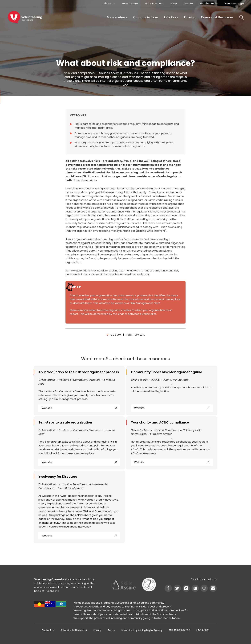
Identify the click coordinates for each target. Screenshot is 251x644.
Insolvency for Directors (58, 477)
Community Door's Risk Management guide (167, 372)
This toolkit (147, 449)
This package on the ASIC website (70, 515)
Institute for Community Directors (65, 391)
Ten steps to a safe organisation (65, 422)
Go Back (114, 335)
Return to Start (135, 335)
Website (79, 408)
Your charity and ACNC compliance (160, 422)
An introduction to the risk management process (79, 372)
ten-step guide (59, 442)
